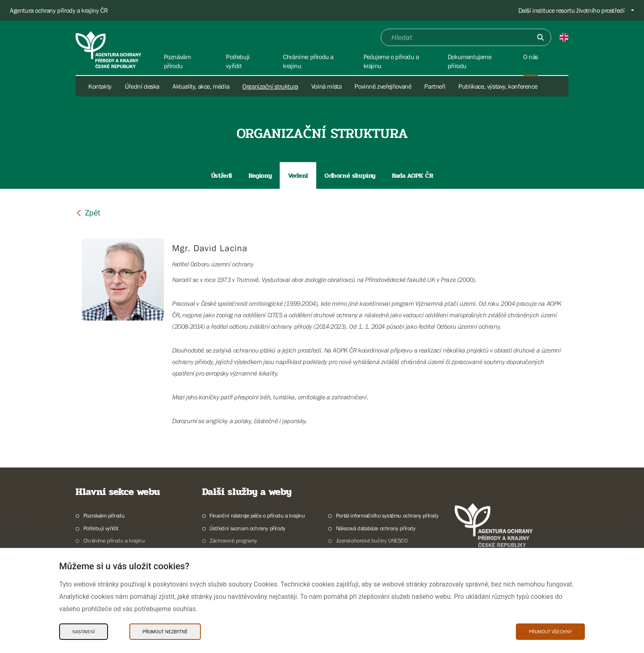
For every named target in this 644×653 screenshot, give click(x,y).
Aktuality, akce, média (201, 86)
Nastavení (84, 632)
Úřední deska (142, 86)
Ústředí (222, 175)
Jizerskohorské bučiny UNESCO (372, 541)
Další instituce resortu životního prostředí (572, 10)
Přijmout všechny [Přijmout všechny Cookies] (550, 632)
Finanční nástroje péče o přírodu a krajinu (257, 516)
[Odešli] (540, 37)
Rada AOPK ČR (412, 175)
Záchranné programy (233, 541)
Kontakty (100, 86)
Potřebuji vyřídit (101, 528)
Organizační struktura (270, 86)
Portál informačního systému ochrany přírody (387, 516)
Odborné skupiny (350, 175)
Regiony (260, 175)
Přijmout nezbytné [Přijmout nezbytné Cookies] (165, 632)
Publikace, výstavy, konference (498, 86)
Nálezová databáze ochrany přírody (376, 528)
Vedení (298, 175)
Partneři (435, 86)
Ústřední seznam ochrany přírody (247, 528)
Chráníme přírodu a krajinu (114, 541)
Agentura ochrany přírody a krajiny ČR (59, 10)
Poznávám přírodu (104, 516)
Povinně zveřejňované (383, 86)
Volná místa (327, 86)
